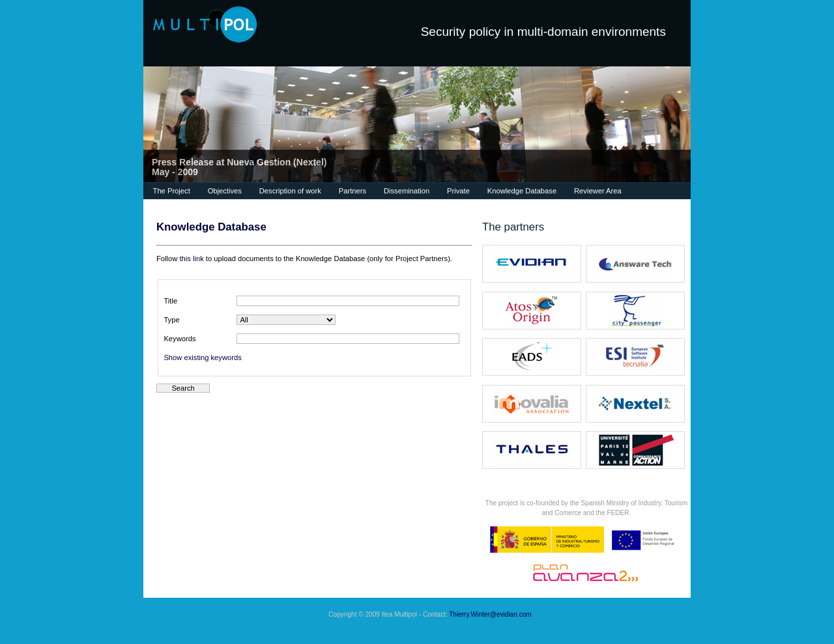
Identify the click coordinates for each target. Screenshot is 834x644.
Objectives (225, 191)
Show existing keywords (202, 357)
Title (170, 301)
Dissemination (407, 191)
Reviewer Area (598, 191)
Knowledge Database (522, 191)
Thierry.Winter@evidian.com (490, 614)
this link (191, 259)
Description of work (290, 191)
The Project (172, 191)
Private (458, 191)
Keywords (180, 339)
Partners (352, 191)
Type (171, 320)
